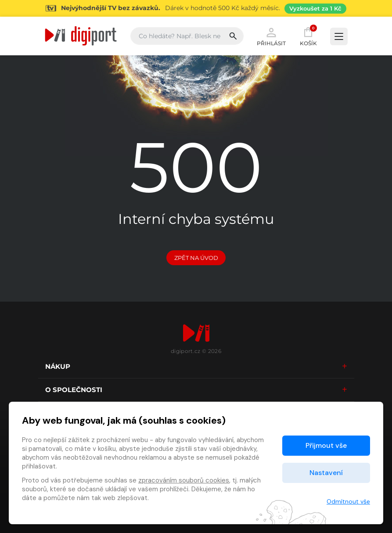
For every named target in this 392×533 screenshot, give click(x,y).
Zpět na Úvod (196, 258)
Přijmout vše (326, 445)
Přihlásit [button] (271, 36)
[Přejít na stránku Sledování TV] (196, 8)
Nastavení (326, 473)
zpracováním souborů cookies (184, 480)
